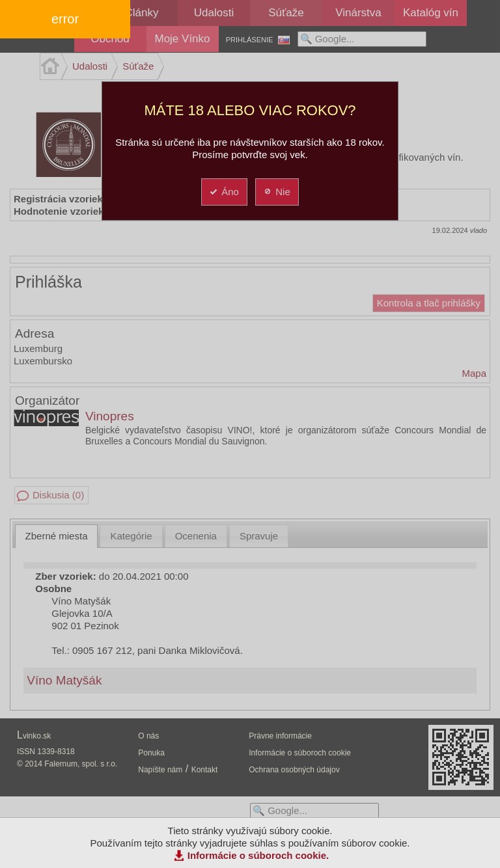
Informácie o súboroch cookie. (258, 855)
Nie (276, 192)
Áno (224, 192)
